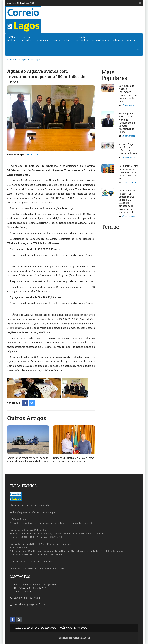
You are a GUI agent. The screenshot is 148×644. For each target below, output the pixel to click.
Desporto (41, 40)
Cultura (67, 40)
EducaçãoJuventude (81, 39)
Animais (116, 40)
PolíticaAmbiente (11, 39)
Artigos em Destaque (30, 59)
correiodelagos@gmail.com (30, 604)
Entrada (12, 59)
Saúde (55, 40)
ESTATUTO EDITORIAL (27, 628)
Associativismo (99, 40)
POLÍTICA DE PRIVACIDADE (73, 628)
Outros (129, 40)
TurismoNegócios (27, 39)
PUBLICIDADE (49, 628)
